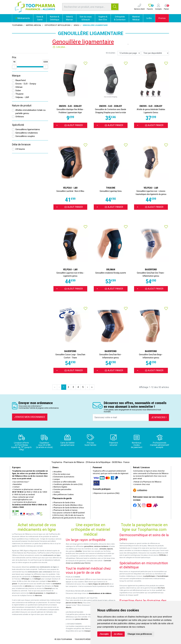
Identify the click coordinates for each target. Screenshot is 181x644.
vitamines (38, 596)
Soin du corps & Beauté (86, 18)
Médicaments (23, 18)
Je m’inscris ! (159, 417)
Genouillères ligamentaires (28, 129)
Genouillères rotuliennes (27, 133)
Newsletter (17, 484)
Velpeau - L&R (22, 97)
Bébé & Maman (70, 18)
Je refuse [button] (118, 634)
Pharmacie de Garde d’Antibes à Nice (67, 505)
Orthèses (20, 117)
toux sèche (52, 581)
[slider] (14, 67)
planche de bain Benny (74, 603)
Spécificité (18, 125)
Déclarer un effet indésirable (64, 482)
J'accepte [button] (104, 634)
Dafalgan (38, 579)
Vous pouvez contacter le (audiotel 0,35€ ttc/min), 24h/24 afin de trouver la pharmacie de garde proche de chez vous (69, 515)
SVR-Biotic (163, 555)
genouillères (89, 546)
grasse (14, 584)
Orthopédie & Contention (120, 18)
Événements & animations (63, 477)
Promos (162, 18)
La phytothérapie (149, 576)
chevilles (79, 551)
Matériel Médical (136, 18)
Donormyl (48, 588)
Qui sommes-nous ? (21, 482)
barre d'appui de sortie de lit (99, 584)
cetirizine (28, 586)
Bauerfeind (21, 80)
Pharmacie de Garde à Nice (64, 503)
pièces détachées (82, 619)
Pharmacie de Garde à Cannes (65, 510)
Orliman (19, 87)
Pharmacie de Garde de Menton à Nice (68, 508)
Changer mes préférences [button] (140, 634)
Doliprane (36, 577)
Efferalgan (26, 579)
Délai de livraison (21, 145)
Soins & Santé (40, 18)
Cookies (56, 492)
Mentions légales (60, 487)
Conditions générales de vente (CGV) (68, 484)
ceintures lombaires (101, 546)
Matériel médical (34, 25)
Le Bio (149, 18)
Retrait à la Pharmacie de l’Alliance (147, 482)
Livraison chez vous (141, 484)
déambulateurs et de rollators (100, 593)
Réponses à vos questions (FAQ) (106, 493)
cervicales (103, 549)
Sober (18, 90)
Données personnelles (62, 489)
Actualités (57, 472)
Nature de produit (22, 106)
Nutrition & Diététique (55, 18)
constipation (57, 584)
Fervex (56, 586)
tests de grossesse (36, 593)
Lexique (56, 479)
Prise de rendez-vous (61, 474)
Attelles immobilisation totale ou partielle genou (30, 112)
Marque (16, 76)
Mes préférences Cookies (63, 495)
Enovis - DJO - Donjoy (26, 84)
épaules (110, 549)
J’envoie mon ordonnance (30, 417)
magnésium (51, 593)
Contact (16, 487)
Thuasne (19, 94)
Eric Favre (161, 588)
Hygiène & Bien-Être (103, 18)
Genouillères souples (25, 136)
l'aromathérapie (163, 576)
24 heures (20, 149)
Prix (14, 57)
